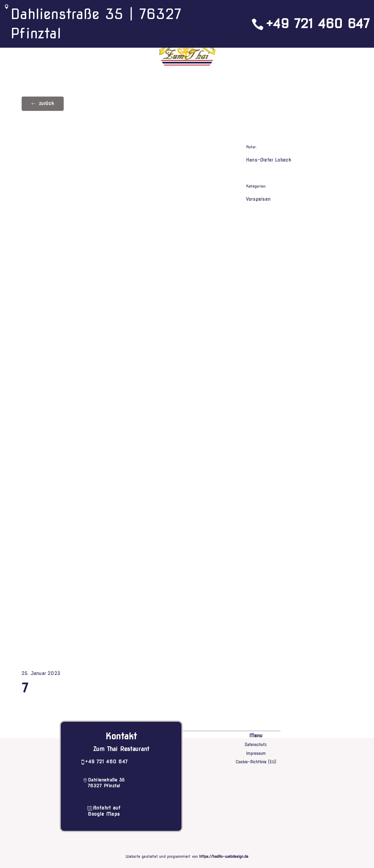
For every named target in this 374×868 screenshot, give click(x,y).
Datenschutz (256, 745)
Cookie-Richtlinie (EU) (256, 762)
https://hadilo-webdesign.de (224, 856)
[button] (43, 104)
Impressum (256, 753)
